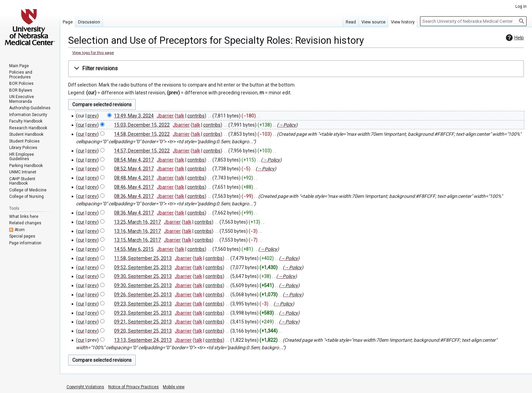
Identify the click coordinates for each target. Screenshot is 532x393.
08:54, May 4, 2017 (134, 160)
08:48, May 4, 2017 (134, 178)
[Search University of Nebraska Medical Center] (473, 21)
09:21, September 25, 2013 (143, 322)
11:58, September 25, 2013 (143, 258)
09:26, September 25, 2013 (143, 295)
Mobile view (174, 387)
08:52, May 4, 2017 (134, 169)
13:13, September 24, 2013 (143, 340)
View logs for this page (93, 53)
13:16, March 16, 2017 (137, 231)
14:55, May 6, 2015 (134, 249)
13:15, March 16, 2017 (137, 240)
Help (514, 38)
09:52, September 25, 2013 (143, 267)
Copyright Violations (85, 387)
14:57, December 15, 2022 (142, 151)
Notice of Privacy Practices (134, 387)
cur (81, 125)
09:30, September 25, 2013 (143, 276)
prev (92, 116)
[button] (296, 69)
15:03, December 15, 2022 (142, 125)
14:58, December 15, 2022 (142, 134)
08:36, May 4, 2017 (134, 196)
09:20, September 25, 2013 (143, 331)
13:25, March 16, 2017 (137, 222)
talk (180, 116)
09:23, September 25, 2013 (143, 304)
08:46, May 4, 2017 (134, 187)
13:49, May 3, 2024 (134, 116)
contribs (196, 116)
